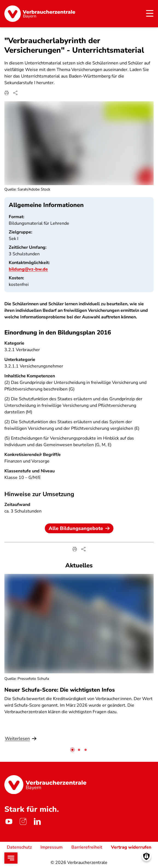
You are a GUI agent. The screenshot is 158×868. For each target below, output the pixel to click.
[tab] (72, 750)
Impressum (52, 847)
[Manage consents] (146, 856)
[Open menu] (11, 858)
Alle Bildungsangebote (79, 528)
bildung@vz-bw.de (28, 269)
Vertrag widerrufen (131, 847)
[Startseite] (40, 14)
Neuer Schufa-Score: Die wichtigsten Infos (60, 690)
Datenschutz (19, 847)
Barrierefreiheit (87, 847)
